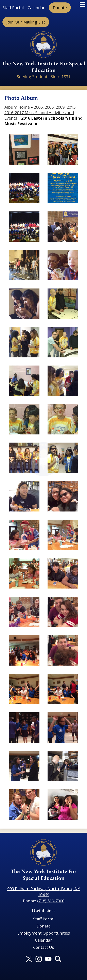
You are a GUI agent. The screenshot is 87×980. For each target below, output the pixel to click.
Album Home (17, 107)
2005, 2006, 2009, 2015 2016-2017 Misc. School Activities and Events (40, 113)
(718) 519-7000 (51, 901)
